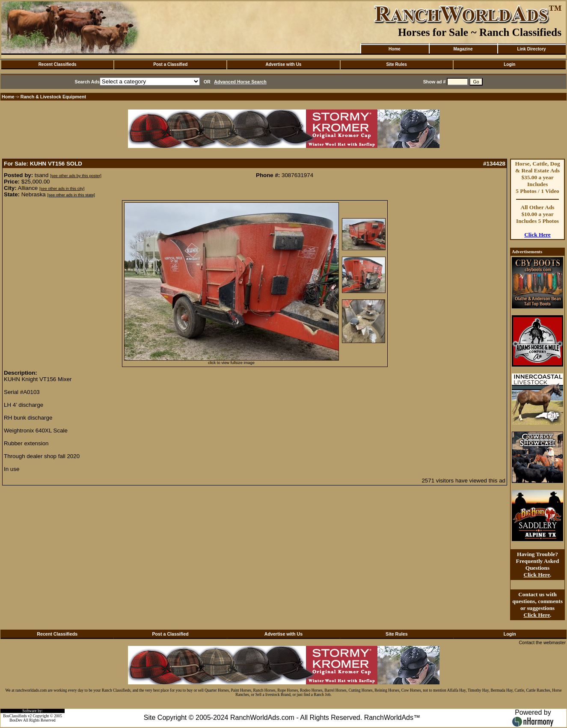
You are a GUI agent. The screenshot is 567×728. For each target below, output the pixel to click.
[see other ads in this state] (71, 195)
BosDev (16, 720)
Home (395, 49)
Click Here (537, 235)
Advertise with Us (284, 64)
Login (509, 64)
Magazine (463, 49)
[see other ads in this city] (62, 189)
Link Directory (531, 49)
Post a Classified (170, 64)
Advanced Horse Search (240, 82)
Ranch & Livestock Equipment (53, 97)
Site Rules (396, 64)
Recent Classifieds (58, 64)
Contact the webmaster (542, 642)
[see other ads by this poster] (76, 176)
